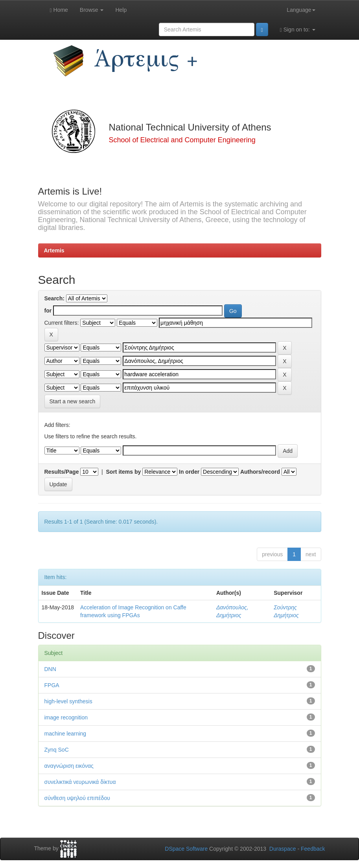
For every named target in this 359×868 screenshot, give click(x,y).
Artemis (54, 250)
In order (189, 472)
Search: (54, 298)
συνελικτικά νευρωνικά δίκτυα (80, 782)
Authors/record (260, 472)
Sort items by (124, 472)
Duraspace (283, 849)
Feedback (313, 849)
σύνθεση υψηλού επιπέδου (77, 798)
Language (301, 10)
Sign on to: (298, 30)
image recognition (66, 717)
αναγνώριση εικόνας (69, 766)
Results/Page (62, 472)
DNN (50, 669)
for (48, 311)
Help (121, 10)
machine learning (65, 734)
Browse (92, 10)
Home (59, 10)
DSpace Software (186, 849)
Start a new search (73, 401)
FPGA (52, 685)
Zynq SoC (57, 750)
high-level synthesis (68, 701)
